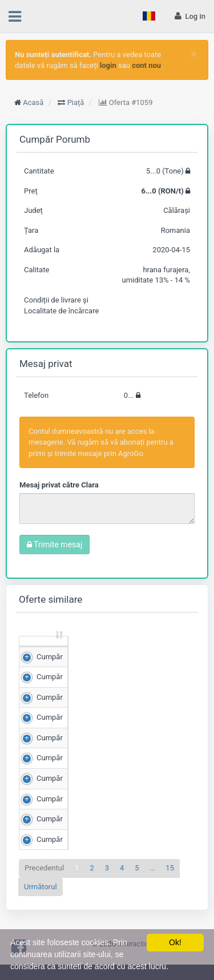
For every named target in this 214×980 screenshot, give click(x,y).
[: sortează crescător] (44, 652)
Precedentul (44, 889)
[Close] (194, 54)
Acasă (33, 102)
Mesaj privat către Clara (59, 485)
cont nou (146, 65)
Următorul (41, 908)
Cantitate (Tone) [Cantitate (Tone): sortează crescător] (88, 651)
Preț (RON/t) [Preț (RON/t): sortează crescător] (154, 651)
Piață (76, 102)
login (108, 65)
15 (170, 889)
